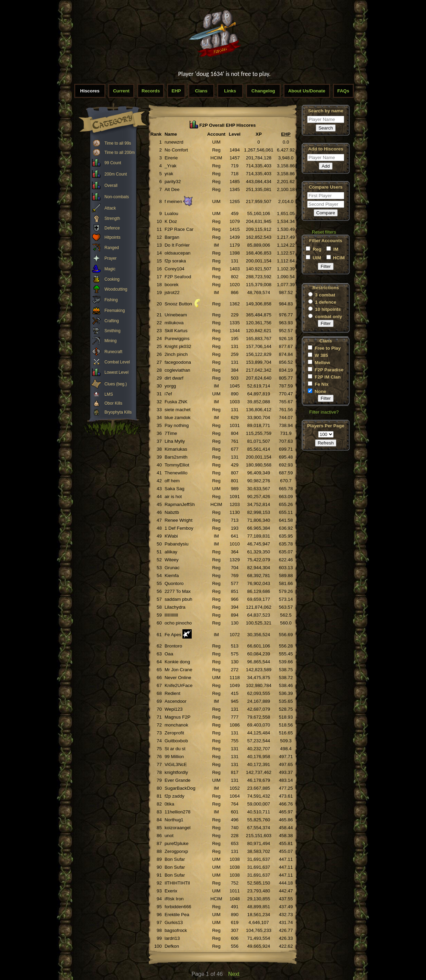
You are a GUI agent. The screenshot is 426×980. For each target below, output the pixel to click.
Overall (111, 185)
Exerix (171, 891)
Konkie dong (177, 662)
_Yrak (171, 166)
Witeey (172, 560)
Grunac (172, 568)
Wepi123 (173, 709)
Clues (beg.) (116, 384)
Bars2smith (176, 457)
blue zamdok (178, 418)
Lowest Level (116, 372)
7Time (171, 433)
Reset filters (324, 232)
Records (151, 91)
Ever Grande (178, 780)
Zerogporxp (176, 851)
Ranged (112, 248)
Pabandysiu (177, 544)
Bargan (172, 237)
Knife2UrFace (179, 685)
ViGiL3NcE (176, 764)
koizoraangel (178, 828)
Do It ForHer (177, 245)
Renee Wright (178, 520)
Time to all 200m (120, 153)
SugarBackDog (180, 788)
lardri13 (172, 938)
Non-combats (117, 197)
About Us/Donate (307, 91)
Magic (110, 269)
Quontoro (174, 583)
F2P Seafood (178, 277)
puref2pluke (177, 843)
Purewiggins (177, 339)
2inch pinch (176, 354)
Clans (201, 91)
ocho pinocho (178, 623)
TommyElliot (177, 465)
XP (259, 134)
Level (235, 134)
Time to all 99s (118, 143)
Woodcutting (116, 289)
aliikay (171, 552)
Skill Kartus (176, 331)
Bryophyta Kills (118, 412)
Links (230, 91)
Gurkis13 (174, 922)
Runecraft (113, 352)
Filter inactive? (324, 412)
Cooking (112, 279)
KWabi (171, 536)
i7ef (168, 394)
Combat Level (117, 362)
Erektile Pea (177, 915)
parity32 (173, 182)
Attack (110, 208)
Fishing (111, 300)
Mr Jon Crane (178, 670)
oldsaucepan (178, 253)
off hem (172, 481)
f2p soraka (175, 261)
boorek (172, 285)
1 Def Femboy (179, 528)
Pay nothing (177, 425)
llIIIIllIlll (171, 615)
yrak (169, 174)
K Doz (171, 221)
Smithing (113, 331)
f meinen (173, 201)
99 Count (113, 163)
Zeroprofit (174, 733)
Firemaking (115, 311)
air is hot (173, 497)
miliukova (174, 323)
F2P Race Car (179, 229)
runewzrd (174, 142)
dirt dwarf (174, 378)
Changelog (263, 91)
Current (121, 91)
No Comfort (176, 150)
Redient (172, 693)
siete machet (178, 410)
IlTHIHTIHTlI (177, 883)
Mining (110, 341)
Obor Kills (113, 403)
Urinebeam (176, 315)
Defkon (172, 946)
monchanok (176, 725)
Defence (112, 228)
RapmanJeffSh (180, 504)
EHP (176, 91)
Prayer (110, 258)
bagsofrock (176, 930)
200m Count (116, 174)
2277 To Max (178, 591)
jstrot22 (172, 292)
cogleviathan (177, 370)
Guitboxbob (176, 741)
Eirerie (171, 158)
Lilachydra (175, 607)
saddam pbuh (178, 599)
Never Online (178, 678)
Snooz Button (178, 304)
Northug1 (174, 820)
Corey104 (175, 269)
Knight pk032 (178, 346)
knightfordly (176, 772)
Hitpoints (113, 237)
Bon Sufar (175, 859)
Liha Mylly (175, 441)
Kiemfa (172, 576)
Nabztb (172, 512)
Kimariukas (176, 449)
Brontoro (173, 646)
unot (169, 836)
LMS (109, 394)
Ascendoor (176, 701)
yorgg (170, 386)
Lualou (171, 213)
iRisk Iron (174, 899)
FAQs (343, 91)
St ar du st (175, 749)
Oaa (169, 654)
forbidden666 (178, 907)
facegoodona (178, 362)
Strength (112, 218)
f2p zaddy (175, 796)
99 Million (174, 757)
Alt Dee (172, 189)
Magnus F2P (178, 717)
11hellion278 (178, 812)
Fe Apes (173, 635)
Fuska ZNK (176, 402)
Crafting (112, 321)
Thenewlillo (176, 473)
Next (234, 974)
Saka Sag (175, 489)
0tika (169, 804)
